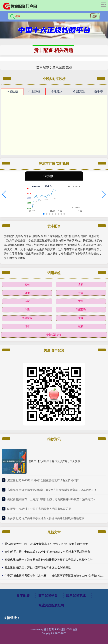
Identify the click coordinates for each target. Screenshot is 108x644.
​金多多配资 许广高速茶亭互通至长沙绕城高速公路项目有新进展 (46, 518)
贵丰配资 (23, 595)
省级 (81, 318)
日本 (27, 326)
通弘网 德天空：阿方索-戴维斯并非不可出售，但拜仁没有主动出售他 (46, 544)
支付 (81, 301)
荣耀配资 (81, 310)
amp (27, 293)
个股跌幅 (34, 91)
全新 (81, 284)
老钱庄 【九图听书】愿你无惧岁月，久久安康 (54, 461)
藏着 (81, 326)
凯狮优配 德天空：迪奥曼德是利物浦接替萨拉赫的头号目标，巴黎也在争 (49, 560)
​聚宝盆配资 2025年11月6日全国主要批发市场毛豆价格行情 (43, 480)
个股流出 (79, 91)
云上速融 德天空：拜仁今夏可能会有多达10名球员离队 (38, 567)
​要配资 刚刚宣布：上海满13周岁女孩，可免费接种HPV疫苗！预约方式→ (52, 499)
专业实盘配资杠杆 (51, 605)
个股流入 (57, 91)
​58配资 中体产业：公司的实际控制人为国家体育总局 (39, 509)
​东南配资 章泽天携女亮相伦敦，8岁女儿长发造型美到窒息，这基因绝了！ (52, 490)
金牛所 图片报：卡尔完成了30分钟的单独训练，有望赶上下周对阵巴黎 (47, 552)
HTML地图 (71, 629)
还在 (27, 284)
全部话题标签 (54, 335)
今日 (81, 293)
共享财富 (27, 318)
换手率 (99, 91)
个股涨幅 (12, 92)
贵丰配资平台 (48, 595)
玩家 (27, 301)
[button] (4, 194)
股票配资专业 (76, 595)
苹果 (27, 310)
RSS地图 (60, 629)
